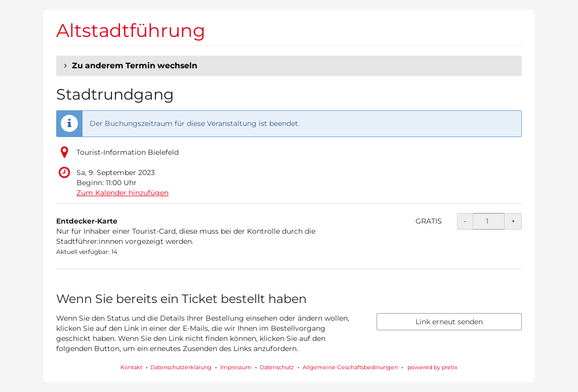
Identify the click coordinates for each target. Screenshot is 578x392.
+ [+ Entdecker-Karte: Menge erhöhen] (513, 221)
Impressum (236, 367)
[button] (289, 66)
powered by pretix (432, 367)
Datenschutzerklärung (181, 367)
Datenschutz (277, 367)
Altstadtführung (131, 30)
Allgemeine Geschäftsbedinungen (350, 367)
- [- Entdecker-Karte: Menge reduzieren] (465, 221)
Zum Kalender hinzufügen (122, 193)
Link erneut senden (449, 322)
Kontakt (131, 367)
